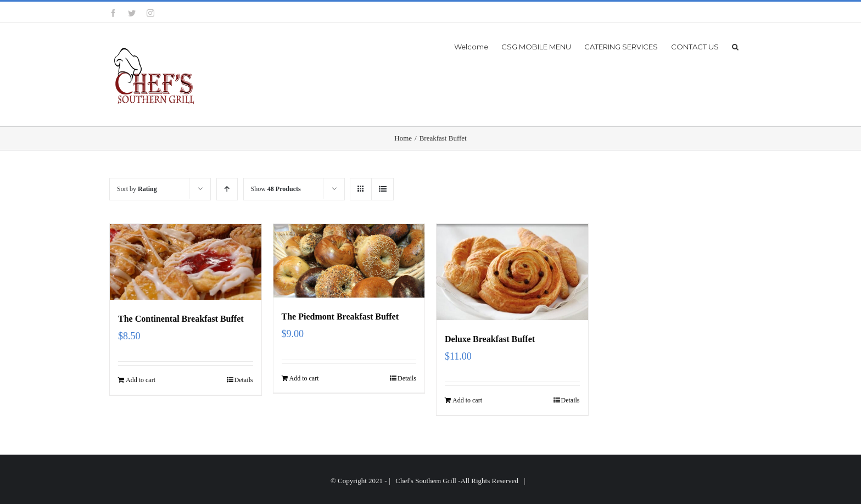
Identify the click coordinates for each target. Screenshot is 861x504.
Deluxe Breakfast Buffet (490, 339)
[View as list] (382, 189)
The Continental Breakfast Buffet (181, 319)
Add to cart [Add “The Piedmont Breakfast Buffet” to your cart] (304, 378)
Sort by (137, 189)
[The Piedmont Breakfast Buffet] (349, 261)
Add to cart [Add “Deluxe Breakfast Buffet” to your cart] (467, 400)
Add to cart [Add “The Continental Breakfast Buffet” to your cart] (141, 380)
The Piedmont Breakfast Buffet (340, 317)
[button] (735, 46)
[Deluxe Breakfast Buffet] (512, 272)
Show (276, 189)
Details (244, 380)
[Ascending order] (227, 189)
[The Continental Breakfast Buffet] (186, 262)
